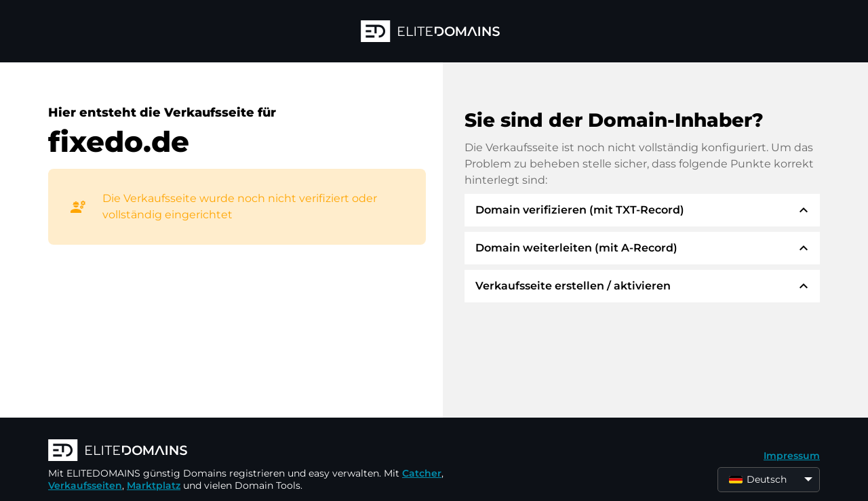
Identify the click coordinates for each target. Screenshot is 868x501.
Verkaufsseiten (85, 485)
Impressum (792, 456)
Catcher (422, 473)
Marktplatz (154, 485)
